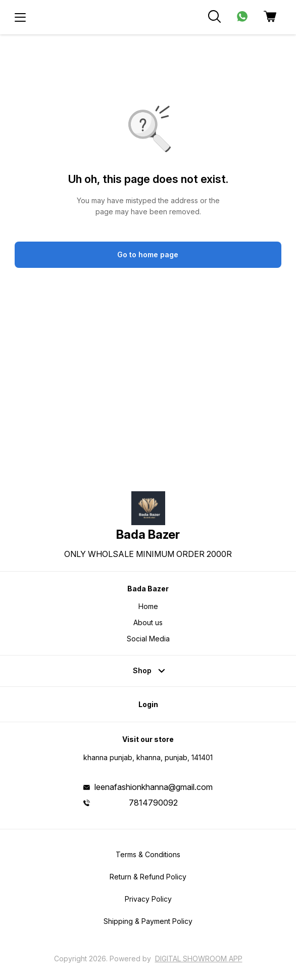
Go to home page (148, 254)
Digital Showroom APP (199, 959)
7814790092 (153, 803)
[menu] (20, 17)
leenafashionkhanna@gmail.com (154, 787)
